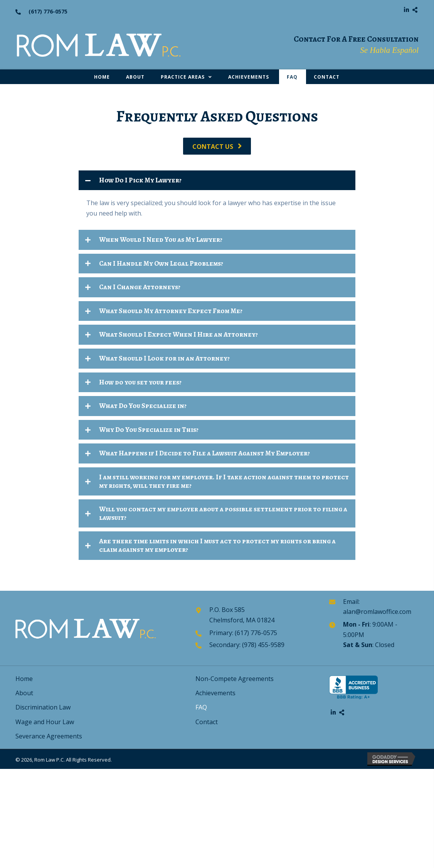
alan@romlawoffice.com (377, 612)
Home (24, 679)
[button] (406, 10)
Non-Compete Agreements (235, 679)
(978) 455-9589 (263, 645)
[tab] (217, 180)
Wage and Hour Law (45, 722)
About (24, 693)
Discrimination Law (43, 707)
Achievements (216, 693)
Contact (207, 722)
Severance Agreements (49, 736)
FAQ (201, 707)
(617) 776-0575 (48, 11)
